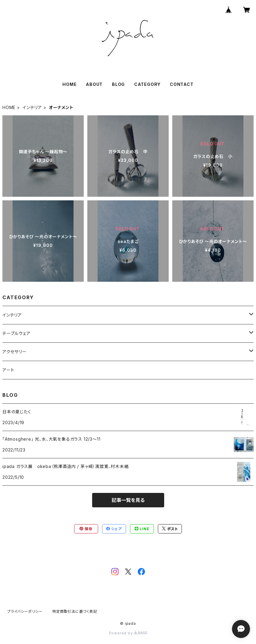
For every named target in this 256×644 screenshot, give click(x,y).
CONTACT (182, 84)
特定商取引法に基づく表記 (75, 611)
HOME (69, 84)
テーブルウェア (17, 333)
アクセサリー (15, 352)
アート (8, 370)
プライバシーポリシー (25, 611)
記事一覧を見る (128, 500)
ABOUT (94, 84)
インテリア (32, 107)
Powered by (128, 633)
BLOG (118, 84)
